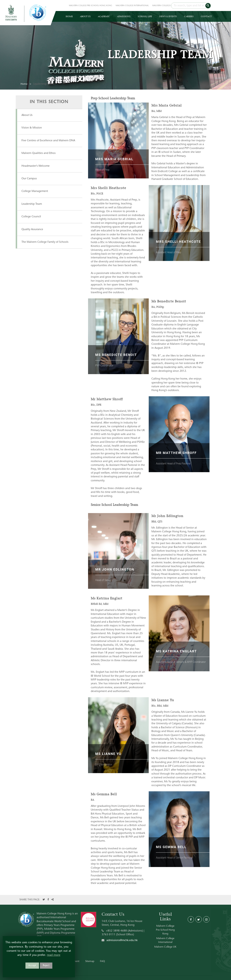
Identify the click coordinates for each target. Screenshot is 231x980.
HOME (69, 16)
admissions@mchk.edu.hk (122, 940)
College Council (31, 217)
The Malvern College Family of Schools (45, 242)
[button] (208, 6)
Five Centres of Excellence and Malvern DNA (48, 141)
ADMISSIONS (124, 16)
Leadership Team (32, 204)
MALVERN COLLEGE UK (163, 6)
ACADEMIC (104, 16)
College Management (35, 191)
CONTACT (206, 16)
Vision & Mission (32, 128)
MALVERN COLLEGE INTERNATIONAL (132, 6)
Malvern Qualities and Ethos (39, 153)
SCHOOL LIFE (145, 16)
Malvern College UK (165, 947)
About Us (27, 115)
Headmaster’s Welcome (36, 166)
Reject (46, 966)
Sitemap (90, 961)
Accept (32, 966)
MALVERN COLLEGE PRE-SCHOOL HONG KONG (91, 6)
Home (24, 84)
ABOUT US (85, 16)
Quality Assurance (32, 230)
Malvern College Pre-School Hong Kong (165, 930)
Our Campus (29, 179)
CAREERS (189, 16)
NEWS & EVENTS (168, 16)
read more (54, 955)
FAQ (102, 961)
